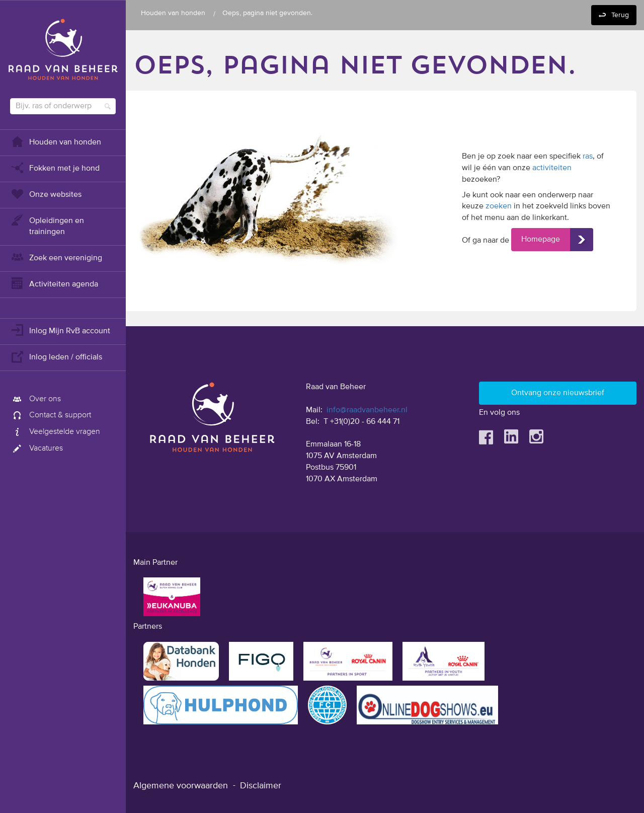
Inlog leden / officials (56, 356)
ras (588, 157)
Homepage (541, 240)
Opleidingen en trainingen (47, 225)
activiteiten (552, 168)
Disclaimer (261, 786)
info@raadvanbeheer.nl (367, 410)
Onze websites (46, 194)
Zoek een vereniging (56, 257)
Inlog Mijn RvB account (60, 330)
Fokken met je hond (55, 167)
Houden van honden (56, 141)
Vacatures (36, 449)
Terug (620, 15)
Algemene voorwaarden (181, 786)
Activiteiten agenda (54, 283)
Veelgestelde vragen (55, 432)
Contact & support (51, 415)
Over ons (35, 399)
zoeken (499, 206)
